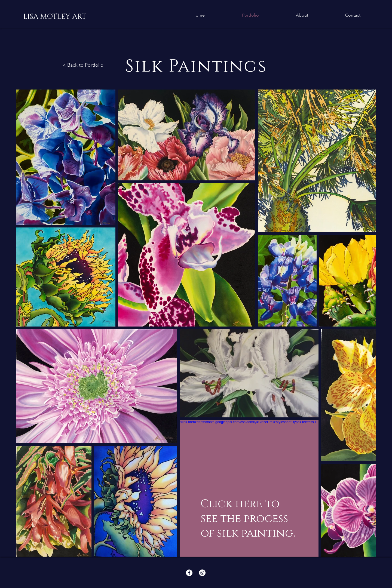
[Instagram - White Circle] (202, 573)
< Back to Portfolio (83, 65)
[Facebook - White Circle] (189, 573)
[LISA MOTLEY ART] (55, 17)
